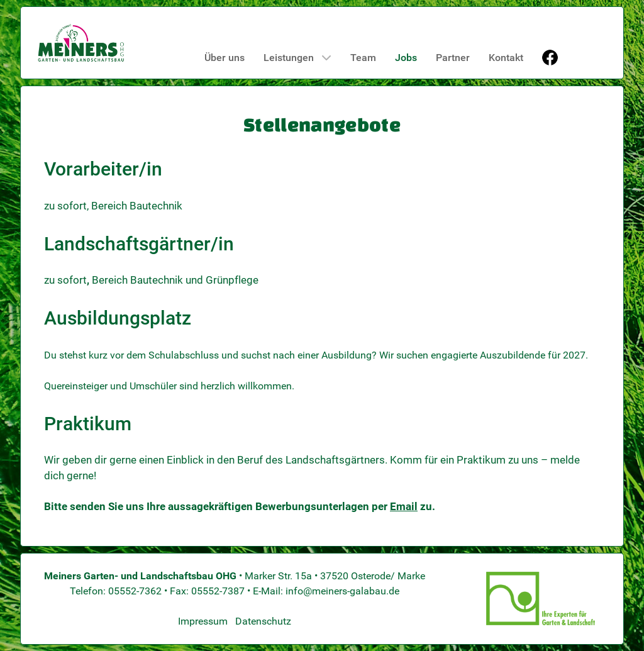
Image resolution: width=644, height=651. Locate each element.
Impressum (203, 621)
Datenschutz (263, 621)
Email (404, 507)
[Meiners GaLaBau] (81, 43)
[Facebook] (551, 58)
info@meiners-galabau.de (342, 591)
